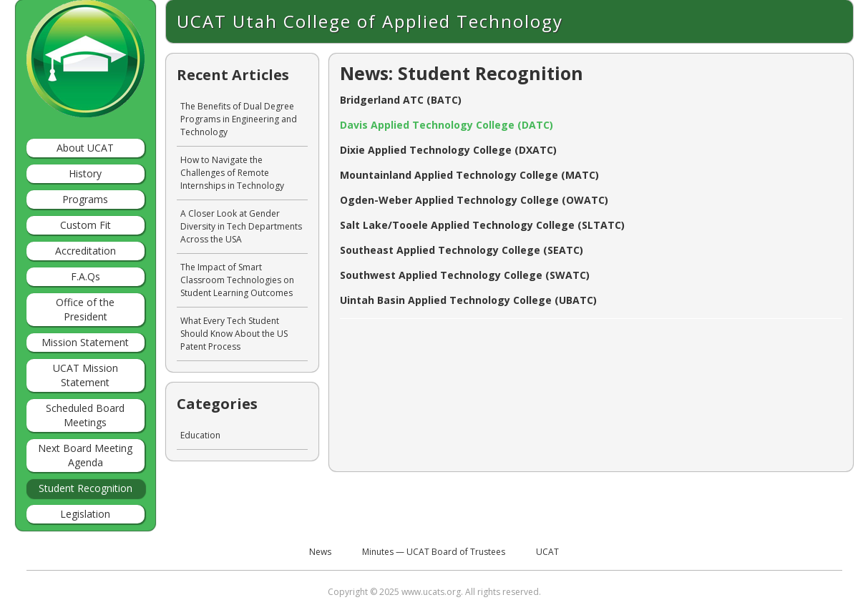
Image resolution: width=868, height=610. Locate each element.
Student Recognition (86, 488)
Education (200, 435)
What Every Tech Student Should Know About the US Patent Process (234, 334)
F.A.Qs (86, 276)
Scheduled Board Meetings (85, 415)
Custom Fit (86, 225)
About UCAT (85, 148)
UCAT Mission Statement (86, 375)
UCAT (547, 552)
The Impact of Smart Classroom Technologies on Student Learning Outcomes (237, 280)
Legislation (85, 514)
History (85, 173)
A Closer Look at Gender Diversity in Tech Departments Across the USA (241, 226)
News (320, 552)
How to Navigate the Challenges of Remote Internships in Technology (232, 173)
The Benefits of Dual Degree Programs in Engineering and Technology (239, 119)
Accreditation (86, 251)
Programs (85, 199)
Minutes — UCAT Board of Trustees (434, 552)
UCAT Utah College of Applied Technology (370, 21)
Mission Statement (85, 342)
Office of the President (85, 309)
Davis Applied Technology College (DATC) (447, 125)
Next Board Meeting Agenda (85, 455)
